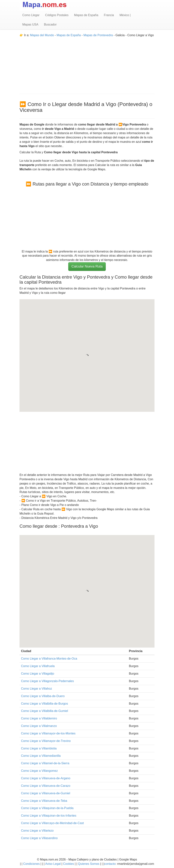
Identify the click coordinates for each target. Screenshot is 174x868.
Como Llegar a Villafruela (38, 666)
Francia (109, 15)
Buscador (50, 24)
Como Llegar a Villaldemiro (39, 718)
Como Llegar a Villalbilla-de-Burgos (45, 704)
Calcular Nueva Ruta (87, 266)
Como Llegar (31, 15)
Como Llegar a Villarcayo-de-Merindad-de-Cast (52, 823)
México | (125, 15)
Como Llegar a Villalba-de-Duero (43, 696)
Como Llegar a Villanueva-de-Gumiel (46, 793)
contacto (110, 864)
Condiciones (31, 864)
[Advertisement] (87, 64)
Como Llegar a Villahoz (36, 689)
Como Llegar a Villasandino (39, 838)
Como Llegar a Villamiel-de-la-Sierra (45, 763)
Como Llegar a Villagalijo (38, 674)
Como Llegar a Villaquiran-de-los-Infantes (49, 816)
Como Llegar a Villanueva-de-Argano (46, 778)
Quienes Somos (89, 864)
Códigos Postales (57, 15)
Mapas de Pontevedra (98, 35)
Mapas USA (30, 24)
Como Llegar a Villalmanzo (39, 726)
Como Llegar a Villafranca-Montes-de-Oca (49, 659)
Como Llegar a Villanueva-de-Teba (44, 801)
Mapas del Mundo (42, 35)
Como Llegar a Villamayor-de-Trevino (46, 741)
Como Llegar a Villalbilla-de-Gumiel (44, 711)
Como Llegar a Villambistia (39, 748)
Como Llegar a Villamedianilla (41, 756)
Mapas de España (86, 15)
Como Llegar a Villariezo (37, 831)
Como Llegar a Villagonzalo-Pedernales (47, 681)
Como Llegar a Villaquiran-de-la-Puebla (47, 808)
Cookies (69, 864)
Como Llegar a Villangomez (39, 771)
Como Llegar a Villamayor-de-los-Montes (48, 733)
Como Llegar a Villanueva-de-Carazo (46, 786)
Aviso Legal (53, 864)
